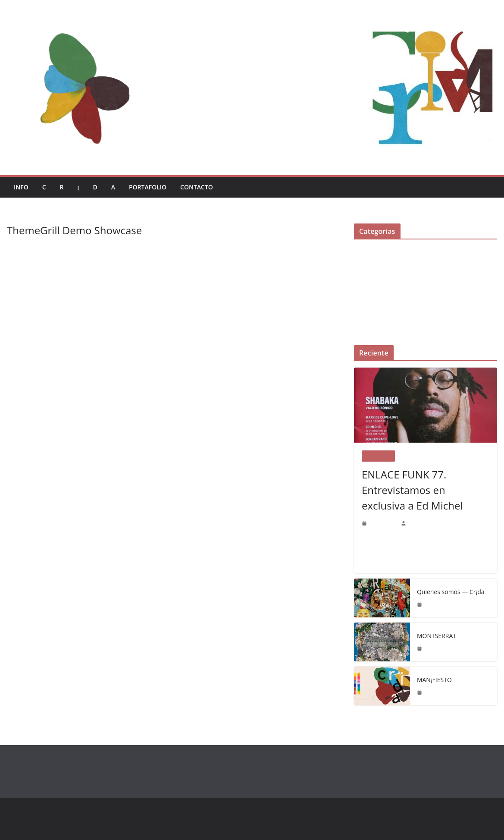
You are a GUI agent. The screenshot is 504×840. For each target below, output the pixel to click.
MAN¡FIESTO (435, 680)
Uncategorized (372, 324)
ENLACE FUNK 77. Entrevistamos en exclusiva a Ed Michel (424, 490)
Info (21, 187)
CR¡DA (416, 523)
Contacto (202, 187)
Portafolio (151, 187)
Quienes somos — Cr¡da (450, 591)
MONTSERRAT (438, 636)
